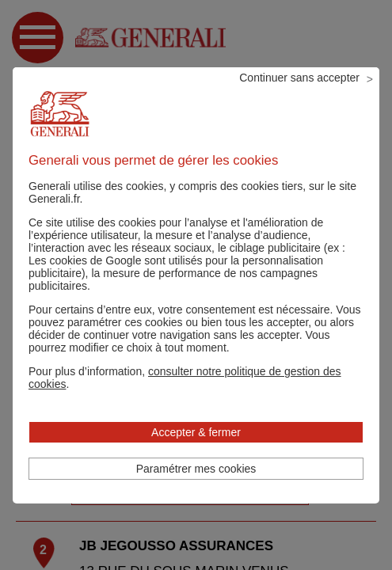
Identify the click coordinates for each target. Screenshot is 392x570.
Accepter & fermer (196, 432)
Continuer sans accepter (299, 78)
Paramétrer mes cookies (196, 469)
